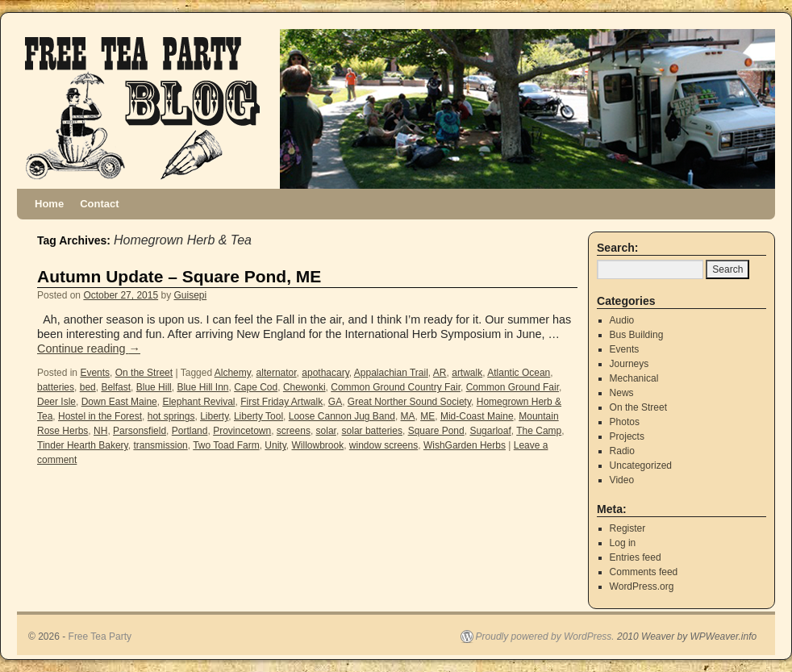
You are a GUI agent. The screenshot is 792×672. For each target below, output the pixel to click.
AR (440, 373)
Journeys (629, 364)
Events (95, 373)
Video (622, 480)
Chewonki (304, 387)
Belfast (116, 387)
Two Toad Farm (226, 445)
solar (326, 431)
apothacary (325, 373)
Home (49, 204)
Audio (622, 320)
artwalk (467, 373)
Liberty (214, 416)
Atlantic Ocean (519, 373)
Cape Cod (256, 387)
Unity (275, 445)
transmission (160, 445)
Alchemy (233, 373)
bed (88, 387)
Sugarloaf (490, 431)
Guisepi (191, 295)
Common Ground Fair (513, 387)
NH (100, 431)
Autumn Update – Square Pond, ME (179, 276)
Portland (190, 431)
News (622, 393)
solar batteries (372, 431)
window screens (383, 445)
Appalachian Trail (391, 373)
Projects (627, 436)
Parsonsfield (140, 431)
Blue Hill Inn (202, 387)
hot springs (171, 416)
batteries (56, 387)
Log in (623, 543)
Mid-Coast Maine (477, 416)
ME (427, 416)
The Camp (539, 431)
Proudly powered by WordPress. (545, 637)
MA (408, 416)
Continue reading (89, 349)
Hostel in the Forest (100, 416)
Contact (99, 204)
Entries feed (636, 557)
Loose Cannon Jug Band (342, 416)
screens (294, 431)
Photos (625, 422)
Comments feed (644, 572)
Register (628, 528)
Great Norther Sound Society (409, 402)
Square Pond (436, 431)
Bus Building (637, 335)
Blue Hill (154, 387)
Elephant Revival (198, 402)
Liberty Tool (258, 416)
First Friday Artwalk (281, 402)
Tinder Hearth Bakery (83, 445)
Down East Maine (119, 402)
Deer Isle (56, 402)
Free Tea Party (100, 637)
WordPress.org (642, 586)
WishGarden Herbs (465, 445)
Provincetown (242, 431)
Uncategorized (641, 465)
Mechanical (634, 378)
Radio (622, 451)
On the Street (144, 373)
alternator (277, 373)
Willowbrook (317, 445)
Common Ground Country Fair (396, 387)
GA (335, 402)
